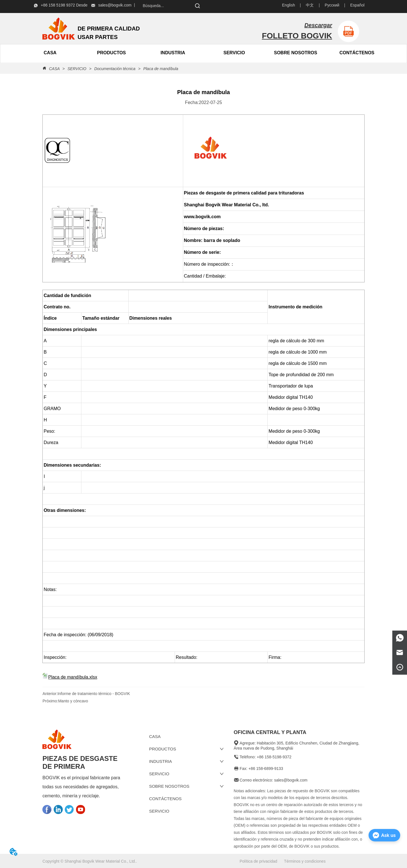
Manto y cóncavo (73, 701)
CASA (54, 69)
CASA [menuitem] (50, 53)
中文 (310, 5)
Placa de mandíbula (160, 69)
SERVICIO (234, 53)
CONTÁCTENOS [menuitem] (357, 53)
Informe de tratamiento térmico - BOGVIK (94, 694)
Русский (332, 5)
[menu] (81, 53)
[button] (111, 53)
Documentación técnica (115, 69)
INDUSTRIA (173, 53)
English (289, 5)
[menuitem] (112, 53)
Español (357, 5)
